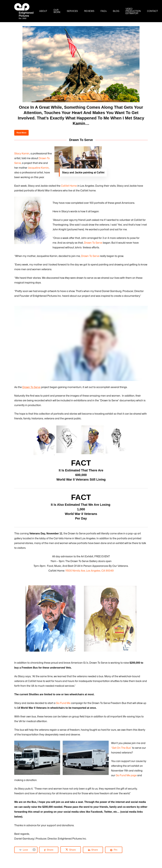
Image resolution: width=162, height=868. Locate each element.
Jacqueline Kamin (38, 168)
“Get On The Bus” (121, 748)
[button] (21, 133)
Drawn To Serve (93, 243)
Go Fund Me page (126, 775)
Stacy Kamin (22, 153)
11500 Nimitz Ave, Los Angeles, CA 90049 (89, 571)
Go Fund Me (63, 703)
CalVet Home (69, 186)
